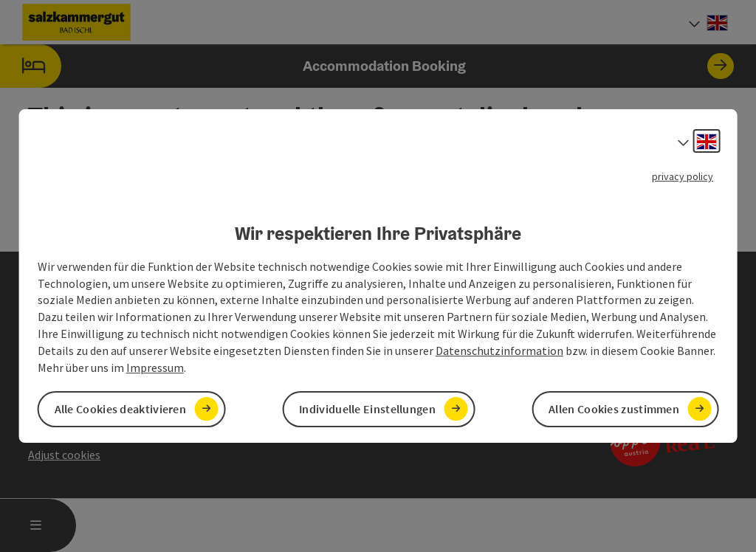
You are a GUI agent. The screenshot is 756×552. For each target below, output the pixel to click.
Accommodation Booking (367, 66)
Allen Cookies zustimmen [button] (614, 409)
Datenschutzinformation (499, 351)
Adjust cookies (64, 455)
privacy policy (683, 176)
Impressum (155, 368)
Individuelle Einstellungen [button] (367, 409)
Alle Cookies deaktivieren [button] (121, 409)
